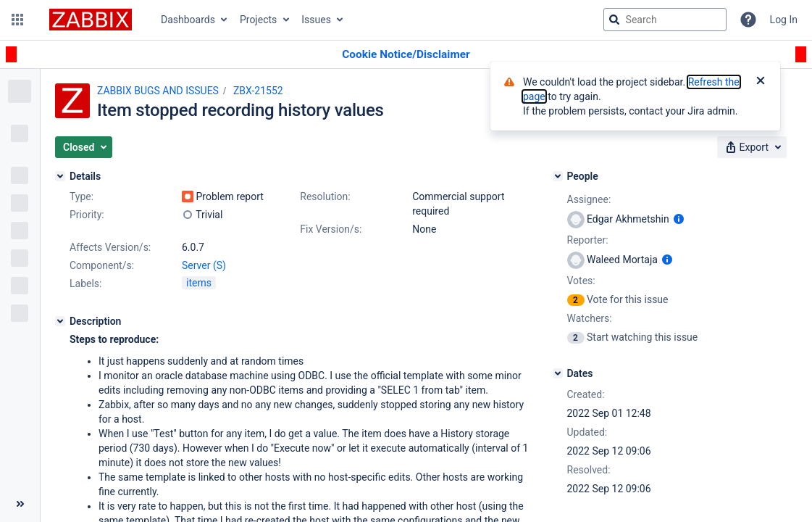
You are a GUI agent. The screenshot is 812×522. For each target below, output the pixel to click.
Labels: (85, 283)
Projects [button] (258, 20)
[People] (558, 176)
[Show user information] (679, 219)
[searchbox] (665, 20)
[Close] (761, 82)
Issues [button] (316, 20)
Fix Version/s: (331, 229)
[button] (17, 20)
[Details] (60, 176)
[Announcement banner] (406, 55)
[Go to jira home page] (91, 20)
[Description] (60, 321)
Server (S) (204, 265)
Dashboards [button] (188, 20)
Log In (784, 20)
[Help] (748, 20)
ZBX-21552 (258, 91)
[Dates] (558, 373)
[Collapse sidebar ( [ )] (20, 504)
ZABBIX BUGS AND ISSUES (158, 91)
